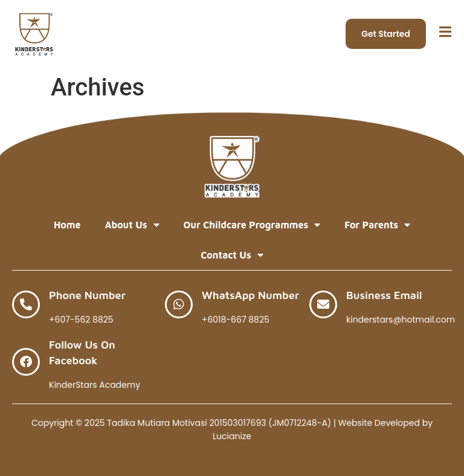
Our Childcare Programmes (252, 225)
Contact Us (232, 255)
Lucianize (232, 436)
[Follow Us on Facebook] (26, 362)
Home (67, 225)
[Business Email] (323, 304)
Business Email (384, 295)
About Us (132, 225)
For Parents (377, 225)
